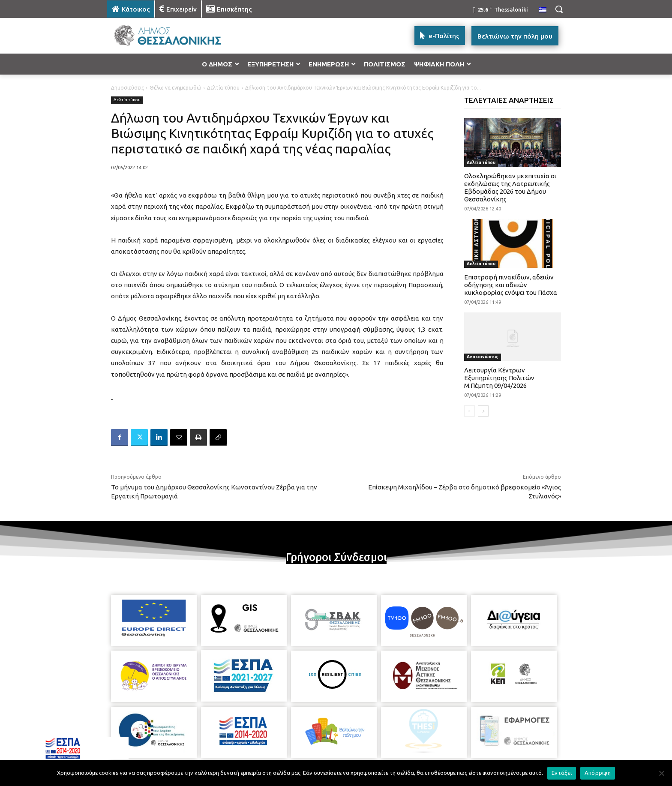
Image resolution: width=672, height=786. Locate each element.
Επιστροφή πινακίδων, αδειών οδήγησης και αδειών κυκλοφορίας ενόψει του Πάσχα (511, 285)
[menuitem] (543, 10)
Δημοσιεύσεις (127, 88)
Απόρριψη (598, 773)
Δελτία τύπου (223, 88)
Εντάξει (562, 773)
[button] (559, 9)
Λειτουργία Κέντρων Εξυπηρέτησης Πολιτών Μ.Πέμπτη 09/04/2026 (499, 378)
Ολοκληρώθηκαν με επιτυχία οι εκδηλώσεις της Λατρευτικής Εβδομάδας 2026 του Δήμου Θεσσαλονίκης (510, 187)
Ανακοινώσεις (483, 357)
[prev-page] (469, 411)
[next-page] (483, 411)
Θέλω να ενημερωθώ (175, 88)
